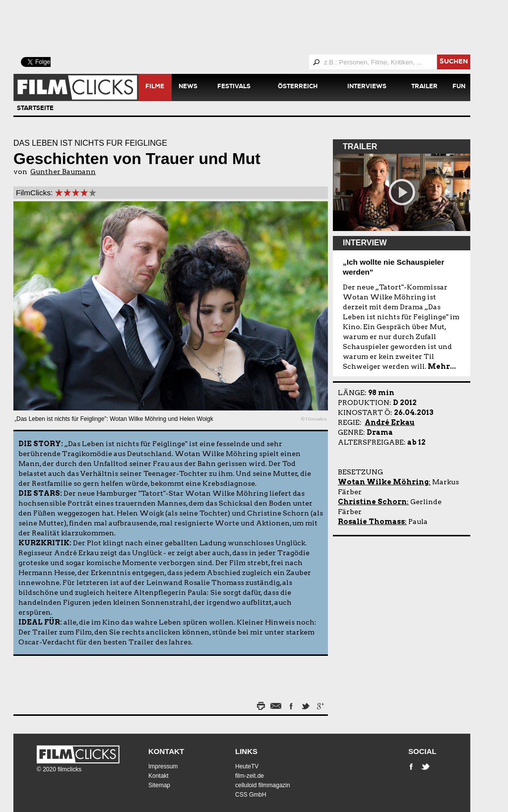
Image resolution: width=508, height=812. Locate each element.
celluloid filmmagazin (263, 785)
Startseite (35, 109)
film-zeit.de (250, 776)
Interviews (367, 87)
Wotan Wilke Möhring (383, 482)
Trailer (424, 87)
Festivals (234, 87)
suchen (454, 62)
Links (246, 751)
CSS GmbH (251, 795)
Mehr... (442, 366)
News (188, 87)
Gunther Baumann (63, 172)
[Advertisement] (254, 27)
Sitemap (159, 785)
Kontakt (166, 751)
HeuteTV (247, 766)
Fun (459, 87)
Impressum (163, 766)
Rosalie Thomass (371, 522)
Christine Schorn (372, 502)
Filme (155, 87)
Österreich (298, 87)
